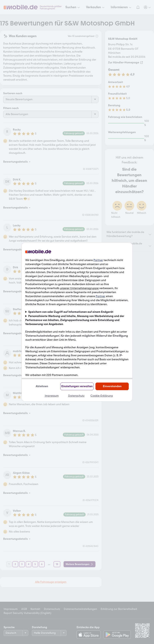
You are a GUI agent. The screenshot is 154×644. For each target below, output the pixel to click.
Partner (98, 260)
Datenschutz (76, 396)
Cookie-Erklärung (102, 396)
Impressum (52, 396)
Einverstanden (112, 386)
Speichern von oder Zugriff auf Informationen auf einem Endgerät (71, 312)
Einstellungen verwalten (77, 386)
